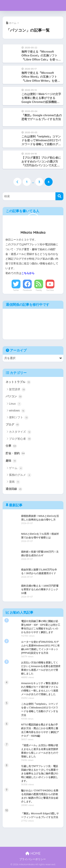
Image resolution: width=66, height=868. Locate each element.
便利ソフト (19, 418)
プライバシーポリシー (33, 859)
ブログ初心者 (20, 439)
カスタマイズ (20, 432)
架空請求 (17, 390)
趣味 (11, 461)
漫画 (15, 482)
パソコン (14, 397)
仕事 (11, 446)
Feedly (39, 290)
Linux (15, 404)
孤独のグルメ (20, 475)
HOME (33, 853)
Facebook (27, 290)
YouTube (50, 290)
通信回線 (14, 489)
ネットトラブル (18, 382)
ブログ (13, 425)
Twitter (16, 290)
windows (17, 411)
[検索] (59, 196)
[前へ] (17, 182)
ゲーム (16, 468)
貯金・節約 (15, 453)
